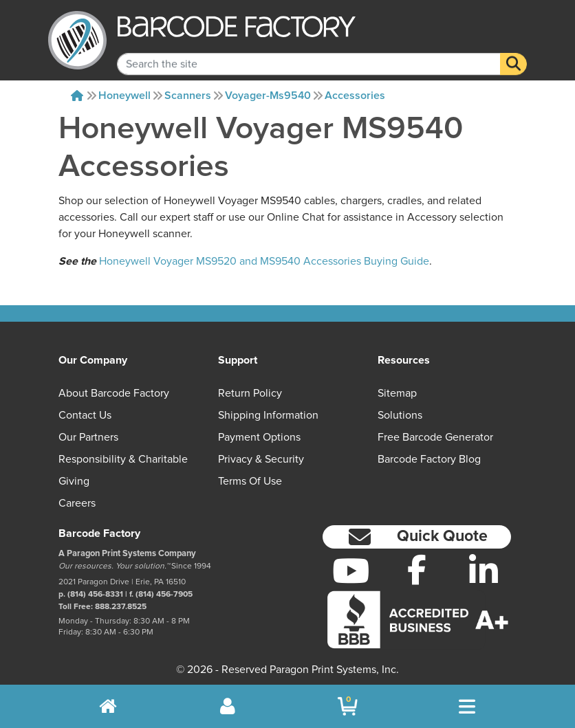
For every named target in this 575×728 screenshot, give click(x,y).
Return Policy (250, 393)
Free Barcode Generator (435, 437)
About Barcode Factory (114, 393)
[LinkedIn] (484, 571)
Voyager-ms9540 (268, 96)
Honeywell (124, 96)
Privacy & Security (261, 459)
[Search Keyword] (309, 54)
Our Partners (88, 437)
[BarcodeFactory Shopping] (348, 706)
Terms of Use (250, 481)
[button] (417, 537)
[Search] (513, 54)
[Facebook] (417, 569)
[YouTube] (350, 571)
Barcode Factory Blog (429, 459)
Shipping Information (268, 415)
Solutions (400, 415)
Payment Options (259, 437)
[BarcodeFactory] (77, 40)
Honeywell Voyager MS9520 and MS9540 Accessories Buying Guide (264, 261)
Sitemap (397, 393)
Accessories (355, 96)
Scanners (188, 96)
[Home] (77, 96)
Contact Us (85, 415)
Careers (77, 503)
